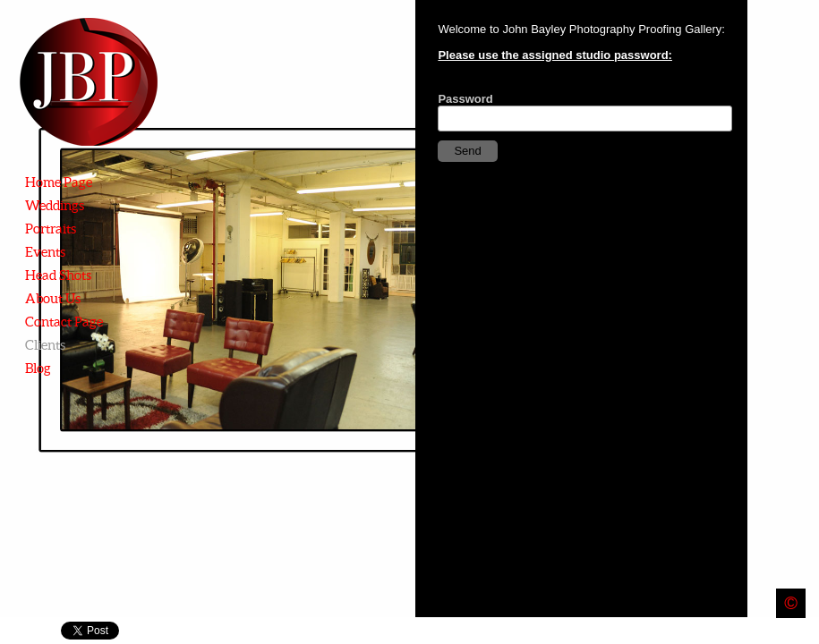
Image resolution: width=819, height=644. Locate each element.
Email (780, 631)
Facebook (728, 631)
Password (465, 99)
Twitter (754, 631)
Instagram (702, 631)
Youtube (806, 631)
